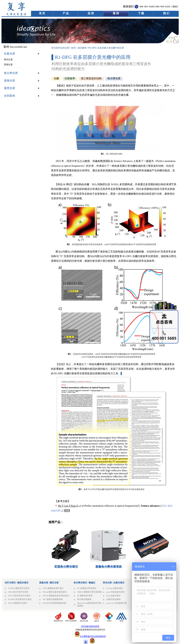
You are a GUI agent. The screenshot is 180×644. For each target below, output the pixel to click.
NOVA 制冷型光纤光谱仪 (19, 596)
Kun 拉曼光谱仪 (113, 596)
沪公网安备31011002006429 (93, 636)
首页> (74, 48)
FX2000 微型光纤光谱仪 (19, 588)
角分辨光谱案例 (84, 599)
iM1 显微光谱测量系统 (53, 599)
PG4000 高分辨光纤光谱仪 (20, 599)
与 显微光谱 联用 (85, 596)
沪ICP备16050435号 (90, 626)
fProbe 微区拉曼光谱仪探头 (55, 592)
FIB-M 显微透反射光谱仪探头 (56, 596)
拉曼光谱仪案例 (113, 599)
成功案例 (82, 48)
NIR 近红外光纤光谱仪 (18, 592)
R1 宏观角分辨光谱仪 (87, 588)
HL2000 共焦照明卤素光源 (54, 603)
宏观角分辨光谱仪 (66, 567)
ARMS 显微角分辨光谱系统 (89, 592)
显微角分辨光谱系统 (109, 567)
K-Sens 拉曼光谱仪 (115, 588)
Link (67, 511)
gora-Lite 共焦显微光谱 (116, 603)
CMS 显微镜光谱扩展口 (53, 588)
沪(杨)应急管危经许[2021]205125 (90, 630)
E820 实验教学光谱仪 (18, 603)
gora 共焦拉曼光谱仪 (115, 592)
